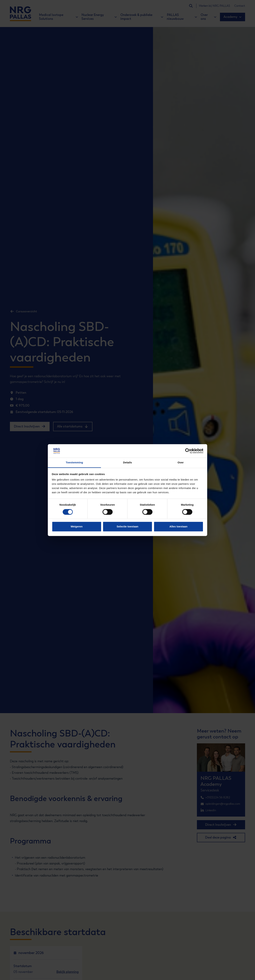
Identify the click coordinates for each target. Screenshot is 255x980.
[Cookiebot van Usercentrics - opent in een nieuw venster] (188, 451)
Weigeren (77, 527)
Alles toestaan (178, 527)
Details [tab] (127, 463)
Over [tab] (181, 463)
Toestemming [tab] (74, 463)
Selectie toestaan (128, 527)
